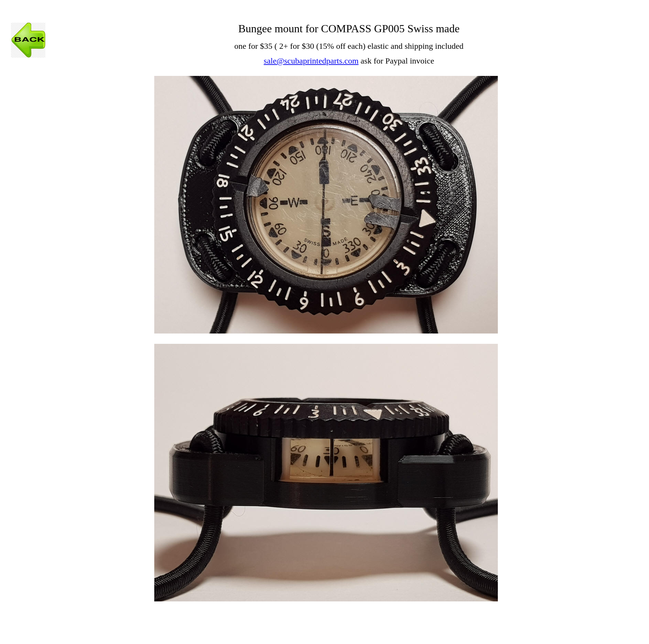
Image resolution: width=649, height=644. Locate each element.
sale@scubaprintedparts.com (311, 61)
